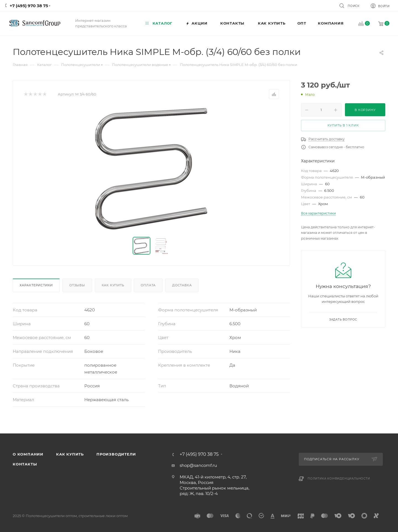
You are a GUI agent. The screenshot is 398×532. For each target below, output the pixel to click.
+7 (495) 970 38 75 (29, 6)
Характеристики (36, 285)
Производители (116, 454)
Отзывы (77, 285)
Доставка (182, 285)
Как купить (113, 285)
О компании (28, 454)
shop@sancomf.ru (198, 465)
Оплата (148, 285)
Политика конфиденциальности (339, 479)
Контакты (25, 464)
